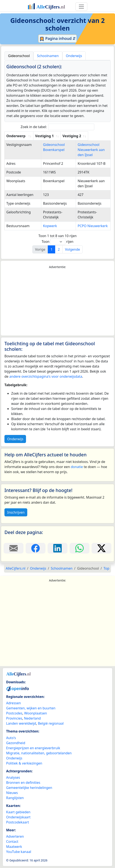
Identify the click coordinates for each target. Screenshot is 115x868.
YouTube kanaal (19, 852)
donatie (77, 467)
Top (106, 568)
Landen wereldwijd (21, 723)
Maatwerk (14, 847)
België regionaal (51, 723)
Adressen (14, 703)
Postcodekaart (18, 822)
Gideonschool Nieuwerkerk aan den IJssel (91, 150)
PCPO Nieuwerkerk (93, 226)
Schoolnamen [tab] (48, 56)
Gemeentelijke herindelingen (29, 788)
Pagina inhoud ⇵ (58, 39)
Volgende (73, 249)
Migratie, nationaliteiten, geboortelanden (39, 753)
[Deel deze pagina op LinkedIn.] (57, 548)
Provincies (14, 718)
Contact (12, 841)
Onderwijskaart (18, 817)
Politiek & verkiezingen (24, 763)
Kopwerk (44, 226)
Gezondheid (16, 743)
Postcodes (14, 713)
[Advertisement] (57, 302)
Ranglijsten (15, 798)
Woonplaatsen (36, 713)
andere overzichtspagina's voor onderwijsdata (46, 376)
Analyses (13, 777)
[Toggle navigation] (81, 7)
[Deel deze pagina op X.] (101, 548)
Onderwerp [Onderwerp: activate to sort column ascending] (16, 136)
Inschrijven (16, 512)
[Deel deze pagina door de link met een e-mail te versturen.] (14, 548)
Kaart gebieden (18, 812)
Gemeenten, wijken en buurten (31, 708)
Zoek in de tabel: (58, 127)
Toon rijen (57, 242)
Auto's (11, 738)
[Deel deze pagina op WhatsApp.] (79, 548)
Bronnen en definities (23, 783)
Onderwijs (15, 439)
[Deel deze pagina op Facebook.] (36, 548)
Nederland (32, 718)
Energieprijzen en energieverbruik (33, 748)
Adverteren (15, 836)
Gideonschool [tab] (19, 56)
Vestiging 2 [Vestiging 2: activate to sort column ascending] (87, 136)
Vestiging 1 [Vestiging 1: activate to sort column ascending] (46, 136)
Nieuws (12, 793)
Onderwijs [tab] (74, 56)
